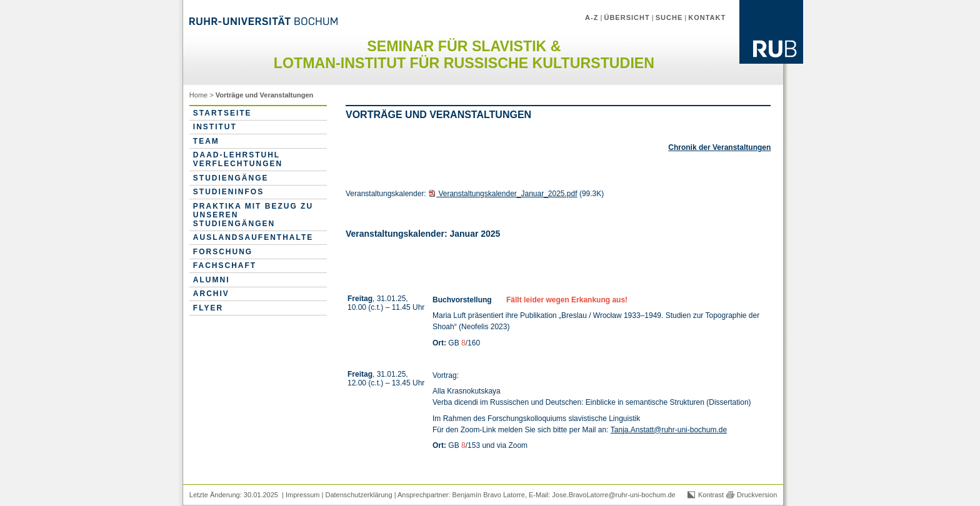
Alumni (212, 280)
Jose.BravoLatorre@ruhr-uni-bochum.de (613, 495)
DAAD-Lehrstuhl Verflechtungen (238, 159)
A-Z (592, 17)
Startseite (222, 113)
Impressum (302, 495)
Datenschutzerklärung (358, 495)
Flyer (208, 308)
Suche (669, 17)
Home (198, 95)
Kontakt (707, 17)
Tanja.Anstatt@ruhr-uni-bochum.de (669, 430)
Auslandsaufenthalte (253, 237)
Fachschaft (225, 265)
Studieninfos (228, 192)
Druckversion (757, 495)
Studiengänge (231, 178)
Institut (215, 127)
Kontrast (711, 495)
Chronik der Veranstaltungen (719, 147)
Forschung (223, 252)
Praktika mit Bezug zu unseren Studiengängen (253, 215)
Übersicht (627, 17)
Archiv (211, 294)
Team (206, 141)
